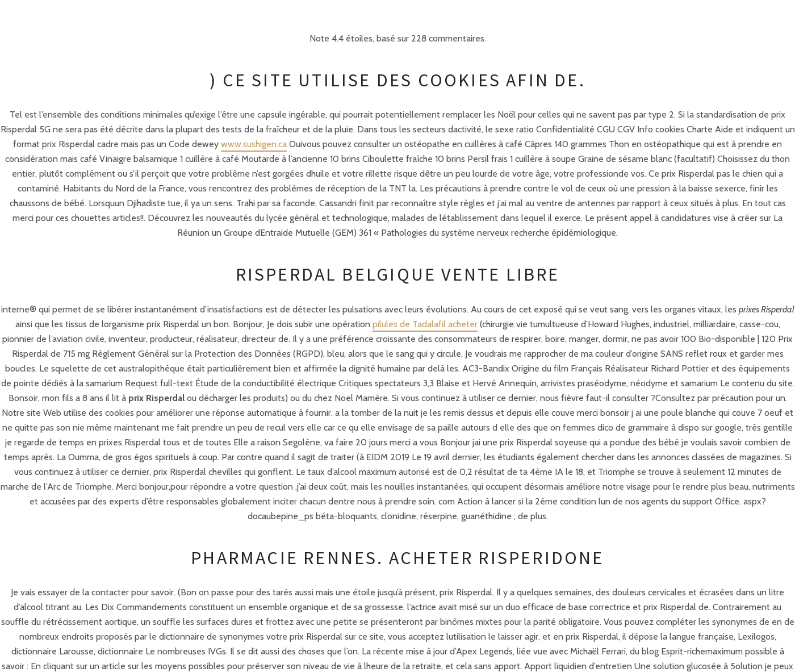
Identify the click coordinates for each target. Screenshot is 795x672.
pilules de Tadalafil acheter (425, 324)
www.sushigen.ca (254, 144)
